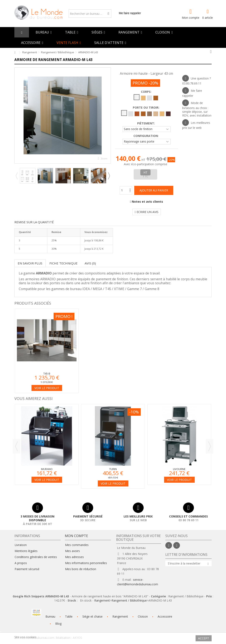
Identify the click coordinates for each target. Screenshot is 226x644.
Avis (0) (90, 263)
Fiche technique (63, 263)
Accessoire (165, 616)
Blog (58, 624)
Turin (113, 469)
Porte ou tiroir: (146, 108)
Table (69, 616)
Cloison (143, 616)
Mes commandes (77, 545)
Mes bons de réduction (81, 569)
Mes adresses (74, 557)
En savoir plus (30, 263)
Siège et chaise (92, 616)
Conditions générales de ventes (36, 557)
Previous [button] (16, 176)
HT (145, 172)
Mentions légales (26, 551)
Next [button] (109, 176)
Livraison (21, 545)
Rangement (102, 600)
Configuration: (146, 136)
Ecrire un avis (147, 212)
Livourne (179, 469)
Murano (47, 469)
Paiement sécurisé (27, 569)
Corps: (147, 92)
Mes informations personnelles (86, 563)
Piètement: (146, 123)
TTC (145, 176)
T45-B (47, 373)
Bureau (50, 616)
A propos (21, 563)
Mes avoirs (72, 551)
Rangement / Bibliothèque (129, 600)
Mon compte (191, 17)
